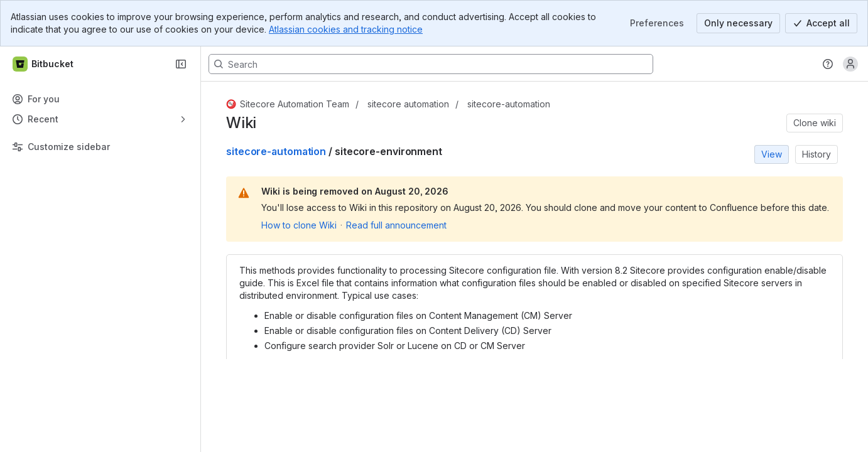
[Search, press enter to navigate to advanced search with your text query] (431, 64)
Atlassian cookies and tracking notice (346, 29)
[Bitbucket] (44, 64)
